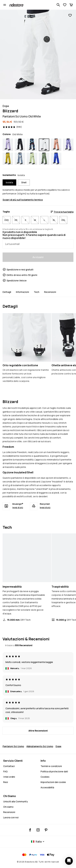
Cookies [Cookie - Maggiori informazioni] (45, 777)
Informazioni (22, 292)
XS (16, 220)
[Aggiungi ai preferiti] (70, 15)
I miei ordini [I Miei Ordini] (9, 777)
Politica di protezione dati (54, 771)
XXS (7, 220)
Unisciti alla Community (16, 801)
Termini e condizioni (51, 766)
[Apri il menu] (5, 5)
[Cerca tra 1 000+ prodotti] (58, 5)
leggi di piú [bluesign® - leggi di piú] (18, 507)
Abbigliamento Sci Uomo (40, 746)
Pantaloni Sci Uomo (13, 746)
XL (54, 220)
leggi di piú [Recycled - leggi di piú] (45, 507)
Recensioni (50, 292)
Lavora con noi (11, 817)
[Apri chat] (69, 861)
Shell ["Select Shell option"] (24, 182)
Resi (6, 782)
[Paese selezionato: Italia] (38, 842)
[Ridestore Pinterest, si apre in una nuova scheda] (46, 830)
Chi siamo (8, 807)
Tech (37, 292)
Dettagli (7, 292)
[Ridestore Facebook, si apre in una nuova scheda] (30, 830)
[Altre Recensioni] (38, 731)
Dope (58, 746)
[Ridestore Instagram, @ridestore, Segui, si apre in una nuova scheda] (38, 830)
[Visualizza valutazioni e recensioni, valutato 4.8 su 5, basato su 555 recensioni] (12, 127)
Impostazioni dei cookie (53, 782)
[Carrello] (71, 5)
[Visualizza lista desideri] (65, 5)
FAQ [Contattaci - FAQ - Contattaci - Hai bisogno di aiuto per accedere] (5, 771)
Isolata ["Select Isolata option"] (9, 182)
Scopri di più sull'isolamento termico (23, 200)
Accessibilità (47, 787)
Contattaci (9, 766)
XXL (63, 220)
